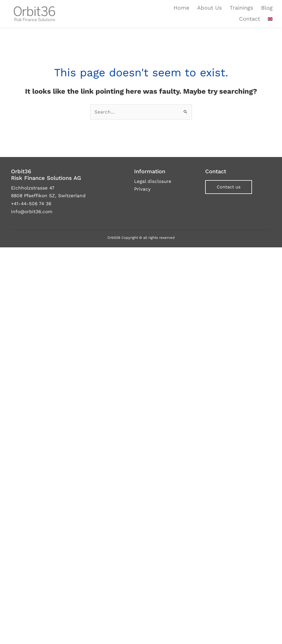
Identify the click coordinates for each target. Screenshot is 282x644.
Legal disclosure (153, 181)
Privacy (142, 189)
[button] (229, 187)
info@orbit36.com (32, 212)
